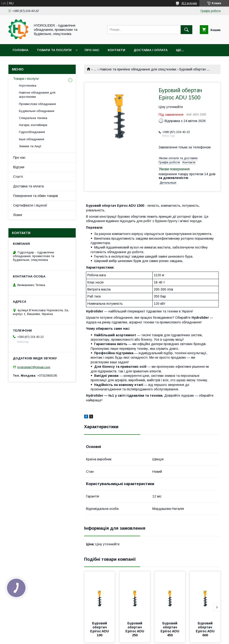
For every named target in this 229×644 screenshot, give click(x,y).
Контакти (116, 50)
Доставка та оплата (28, 186)
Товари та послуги (54, 50)
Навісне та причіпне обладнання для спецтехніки (138, 69)
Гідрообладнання (32, 132)
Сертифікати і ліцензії (30, 205)
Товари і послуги (26, 79)
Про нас (92, 50)
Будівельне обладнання (37, 111)
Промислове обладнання (37, 104)
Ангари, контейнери (33, 125)
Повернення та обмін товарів (36, 196)
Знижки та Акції (30, 146)
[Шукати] (186, 30)
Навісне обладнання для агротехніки (37, 95)
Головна (20, 50)
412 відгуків (189, 3)
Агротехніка (28, 86)
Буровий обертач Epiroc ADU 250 (135, 629)
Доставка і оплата (151, 50)
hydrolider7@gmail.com (34, 367)
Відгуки (19, 167)
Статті (18, 177)
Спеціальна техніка (33, 118)
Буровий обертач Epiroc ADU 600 (206, 629)
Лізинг (18, 215)
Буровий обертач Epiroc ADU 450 (170, 629)
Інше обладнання (32, 139)
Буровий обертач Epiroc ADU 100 (100, 629)
